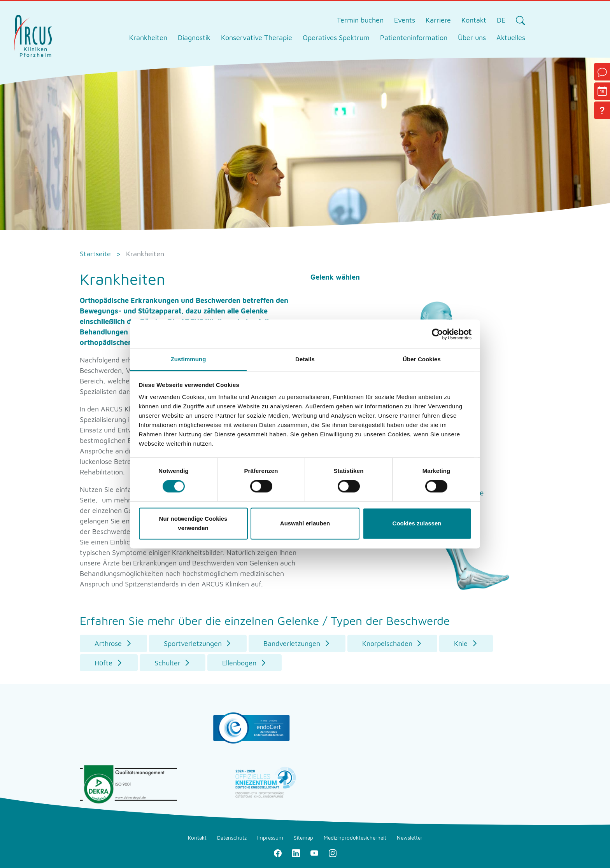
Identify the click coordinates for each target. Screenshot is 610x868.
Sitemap (303, 838)
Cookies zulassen (417, 523)
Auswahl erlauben (305, 523)
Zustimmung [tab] (188, 359)
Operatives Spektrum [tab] (336, 38)
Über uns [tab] (472, 38)
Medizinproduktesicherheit (355, 838)
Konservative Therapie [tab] (257, 38)
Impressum (270, 838)
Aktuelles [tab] (511, 38)
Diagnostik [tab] (194, 38)
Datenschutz (232, 838)
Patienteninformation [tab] (414, 38)
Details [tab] (305, 359)
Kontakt (474, 20)
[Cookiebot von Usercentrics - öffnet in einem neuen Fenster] (437, 334)
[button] (113, 643)
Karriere (438, 20)
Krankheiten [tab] (148, 38)
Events (405, 20)
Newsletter (410, 838)
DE (501, 20)
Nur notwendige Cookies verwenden (193, 523)
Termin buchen (360, 20)
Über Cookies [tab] (422, 359)
